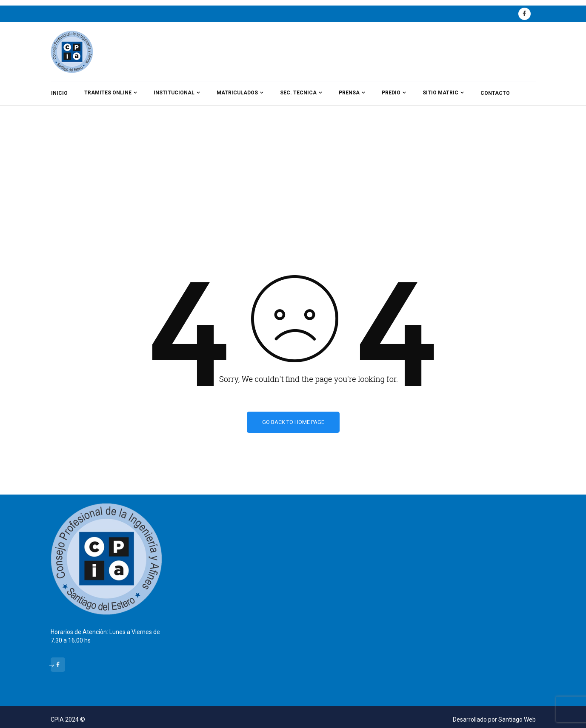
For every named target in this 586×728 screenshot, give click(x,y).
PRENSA (349, 87)
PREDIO (391, 87)
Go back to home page (293, 417)
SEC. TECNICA (298, 87)
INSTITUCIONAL (174, 87)
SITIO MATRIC (440, 87)
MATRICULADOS (237, 87)
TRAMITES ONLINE (108, 87)
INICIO (59, 88)
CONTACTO (495, 88)
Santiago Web (517, 714)
